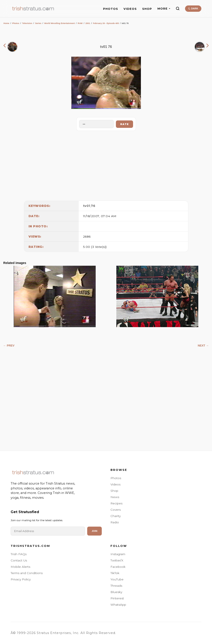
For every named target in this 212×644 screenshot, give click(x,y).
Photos (16, 23)
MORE (164, 9)
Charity (116, 516)
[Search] (178, 8)
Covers (116, 510)
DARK (193, 8)
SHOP (147, 9)
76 (93, 206)
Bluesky (116, 592)
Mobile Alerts (20, 567)
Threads (116, 586)
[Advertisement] (106, 165)
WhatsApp (118, 605)
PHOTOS (111, 9)
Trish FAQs (19, 554)
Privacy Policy (21, 579)
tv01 (87, 206)
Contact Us (19, 560)
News (115, 497)
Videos (115, 484)
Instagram (118, 554)
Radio (115, 522)
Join (94, 531)
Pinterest (117, 598)
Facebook (118, 567)
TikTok (115, 573)
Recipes (116, 503)
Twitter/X (117, 560)
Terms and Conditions (27, 573)
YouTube (117, 579)
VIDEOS (130, 9)
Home (6, 23)
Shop (114, 491)
